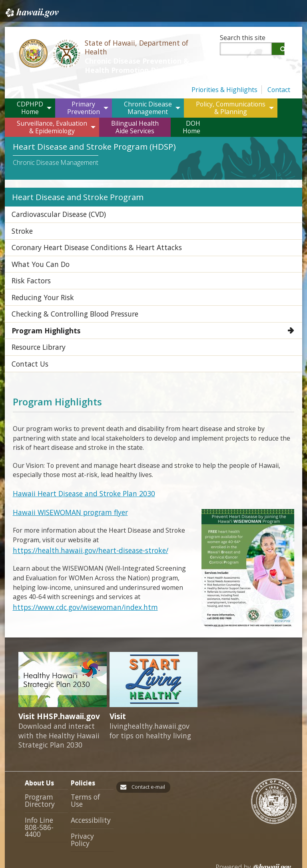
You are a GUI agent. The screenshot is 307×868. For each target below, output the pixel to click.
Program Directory (39, 780)
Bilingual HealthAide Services (135, 125)
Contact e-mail (146, 766)
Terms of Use (91, 776)
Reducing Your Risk (39, 285)
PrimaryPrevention (84, 106)
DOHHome (191, 125)
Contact (279, 88)
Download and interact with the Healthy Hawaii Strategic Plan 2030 (59, 716)
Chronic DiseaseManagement (148, 106)
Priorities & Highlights (224, 88)
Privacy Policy (91, 807)
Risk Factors (29, 271)
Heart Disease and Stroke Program (72, 194)
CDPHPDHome (30, 106)
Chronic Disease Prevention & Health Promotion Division (147, 66)
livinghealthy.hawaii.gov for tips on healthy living (150, 711)
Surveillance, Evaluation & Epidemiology (52, 125)
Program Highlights (43, 315)
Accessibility (89, 792)
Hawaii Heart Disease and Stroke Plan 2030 (77, 473)
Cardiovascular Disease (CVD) (54, 210)
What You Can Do (37, 256)
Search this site (243, 38)
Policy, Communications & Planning (231, 106)
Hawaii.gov (31, 11)
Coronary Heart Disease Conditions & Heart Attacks (87, 241)
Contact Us (27, 345)
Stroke (21, 226)
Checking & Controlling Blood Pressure (68, 301)
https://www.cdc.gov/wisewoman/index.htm (77, 583)
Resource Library (36, 331)
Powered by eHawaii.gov (254, 834)
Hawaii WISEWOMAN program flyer (66, 491)
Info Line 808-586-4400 (45, 802)
